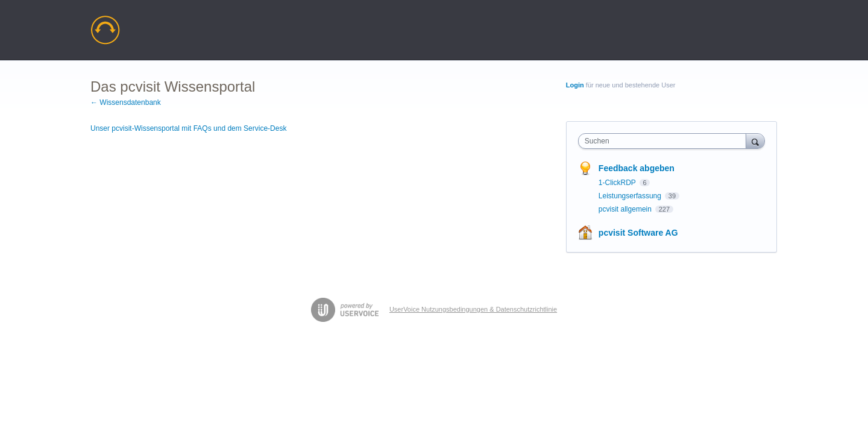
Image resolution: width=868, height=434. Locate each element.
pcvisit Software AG (638, 233)
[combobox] (665, 141)
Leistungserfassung (631, 196)
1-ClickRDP (618, 183)
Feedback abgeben (637, 168)
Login (575, 85)
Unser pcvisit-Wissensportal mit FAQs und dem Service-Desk (188, 128)
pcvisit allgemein (626, 209)
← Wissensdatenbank (126, 102)
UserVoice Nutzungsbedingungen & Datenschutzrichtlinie (473, 309)
